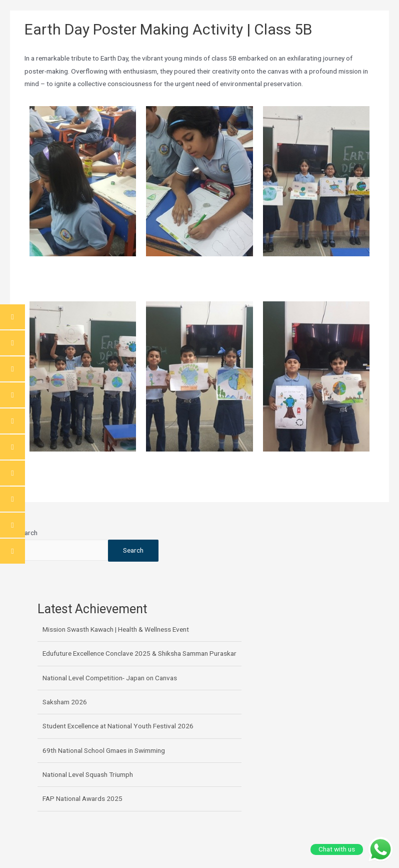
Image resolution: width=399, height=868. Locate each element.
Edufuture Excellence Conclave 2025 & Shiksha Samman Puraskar (139, 653)
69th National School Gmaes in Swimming (104, 750)
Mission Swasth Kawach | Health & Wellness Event (116, 629)
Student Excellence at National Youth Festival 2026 (118, 726)
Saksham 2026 (65, 702)
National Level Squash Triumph (88, 774)
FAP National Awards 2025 (82, 798)
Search (27, 533)
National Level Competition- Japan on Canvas (110, 678)
